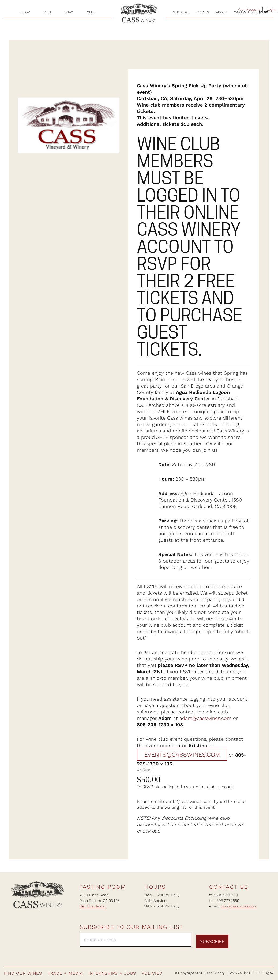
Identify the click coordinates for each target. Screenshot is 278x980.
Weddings (181, 12)
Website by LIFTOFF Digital (252, 973)
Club (91, 12)
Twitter (269, 939)
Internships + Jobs (112, 973)
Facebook (240, 939)
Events (203, 12)
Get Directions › (93, 906)
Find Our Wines (23, 973)
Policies (152, 973)
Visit (48, 12)
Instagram (250, 939)
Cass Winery (139, 14)
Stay (69, 12)
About (221, 12)
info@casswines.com (239, 906)
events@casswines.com (182, 755)
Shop (25, 12)
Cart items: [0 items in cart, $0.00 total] (251, 12)
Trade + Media (65, 973)
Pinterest (260, 939)
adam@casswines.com (205, 718)
